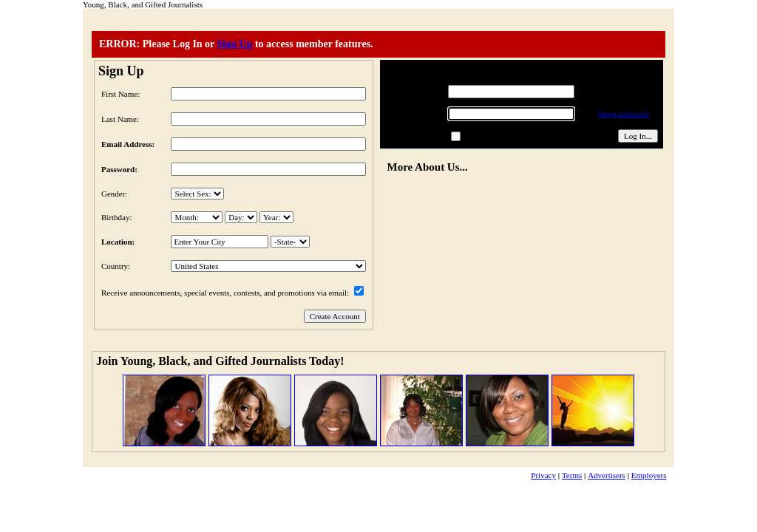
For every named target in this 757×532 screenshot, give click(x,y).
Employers (649, 475)
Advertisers (607, 475)
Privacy (543, 475)
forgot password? (624, 114)
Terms (572, 475)
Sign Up (235, 44)
